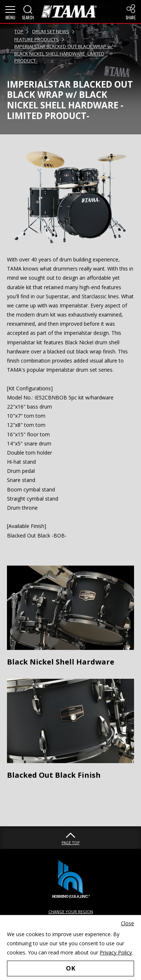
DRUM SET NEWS (51, 31)
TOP (19, 31)
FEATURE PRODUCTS (37, 39)
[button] (10, 12)
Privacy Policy (116, 952)
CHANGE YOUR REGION (71, 912)
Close (127, 923)
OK (71, 968)
